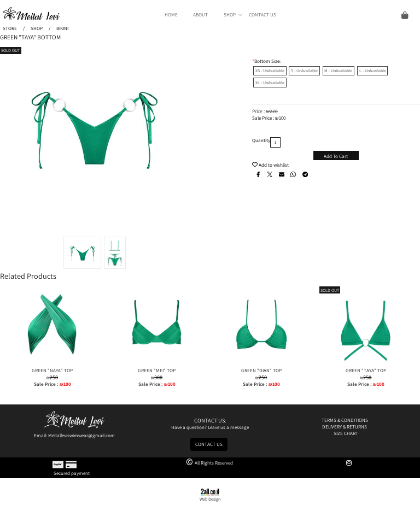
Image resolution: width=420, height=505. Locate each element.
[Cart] (346, 15)
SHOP (233, 15)
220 (274, 111)
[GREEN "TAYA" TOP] (366, 364)
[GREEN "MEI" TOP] (157, 364)
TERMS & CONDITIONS (345, 420)
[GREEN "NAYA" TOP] (52, 364)
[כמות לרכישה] (275, 142)
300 (158, 377)
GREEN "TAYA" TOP (366, 371)
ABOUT (200, 15)
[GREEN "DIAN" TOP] (261, 364)
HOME (171, 15)
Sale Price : (264, 118)
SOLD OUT (10, 50)
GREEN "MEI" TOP (157, 371)
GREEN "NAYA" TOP (52, 371)
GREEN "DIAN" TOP (261, 371)
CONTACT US (262, 15)
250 (54, 377)
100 (282, 118)
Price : (259, 111)
